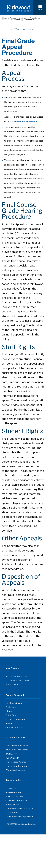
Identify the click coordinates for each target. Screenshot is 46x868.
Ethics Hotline (12, 813)
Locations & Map (14, 703)
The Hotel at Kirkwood (16, 767)
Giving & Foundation (15, 719)
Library (9, 711)
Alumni (9, 723)
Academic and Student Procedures (25, 18)
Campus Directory (14, 728)
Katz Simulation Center (17, 746)
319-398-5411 (12, 685)
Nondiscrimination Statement (20, 809)
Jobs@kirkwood (13, 793)
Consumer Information (16, 800)
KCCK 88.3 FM (12, 758)
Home (5, 18)
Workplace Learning (15, 771)
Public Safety (12, 715)
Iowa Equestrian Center (17, 750)
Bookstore (11, 708)
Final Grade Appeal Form (26, 121)
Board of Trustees (14, 797)
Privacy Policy (12, 805)
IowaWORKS (12, 754)
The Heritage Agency (16, 762)
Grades (5, 20)
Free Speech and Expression (19, 817)
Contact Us (11, 789)
